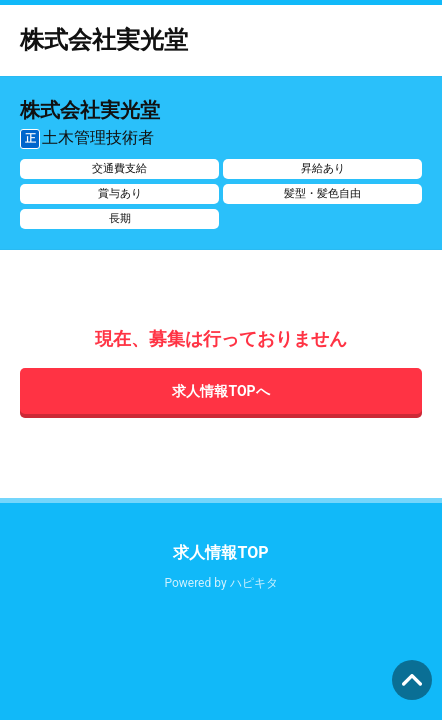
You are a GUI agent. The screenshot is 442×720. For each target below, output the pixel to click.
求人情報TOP (220, 552)
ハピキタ (254, 583)
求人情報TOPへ (220, 391)
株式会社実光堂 (104, 40)
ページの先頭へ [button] (412, 680)
